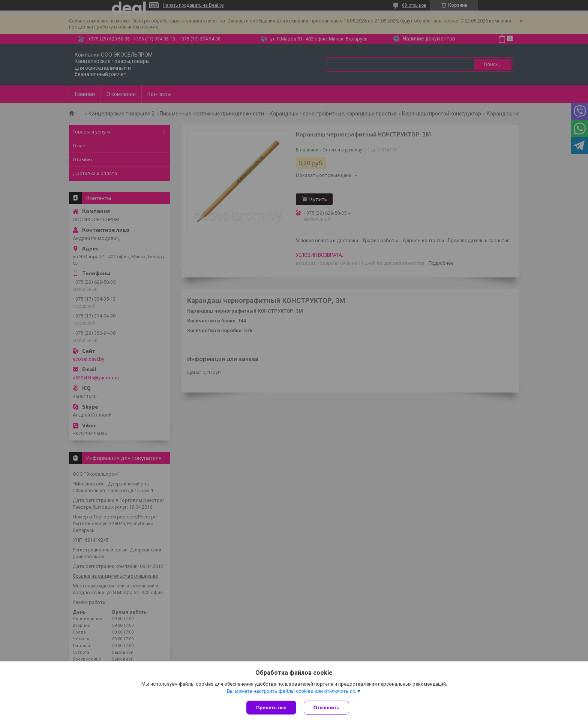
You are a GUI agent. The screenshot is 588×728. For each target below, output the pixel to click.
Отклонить (326, 708)
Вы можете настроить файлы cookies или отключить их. (291, 691)
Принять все (271, 708)
